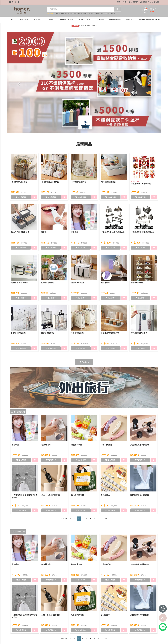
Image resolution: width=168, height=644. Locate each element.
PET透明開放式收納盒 (50, 182)
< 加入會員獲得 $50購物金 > (84, 24)
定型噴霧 (75, 232)
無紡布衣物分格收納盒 (20, 232)
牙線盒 (58, 13)
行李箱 (107, 13)
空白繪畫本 (105, 495)
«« (71, 519)
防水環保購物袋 (77, 495)
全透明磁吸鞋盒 (137, 283)
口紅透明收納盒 (47, 333)
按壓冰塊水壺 (77, 445)
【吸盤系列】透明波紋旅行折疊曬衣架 (25, 496)
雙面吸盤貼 (105, 283)
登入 (119, 2)
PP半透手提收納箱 (78, 182)
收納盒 (91, 13)
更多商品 (84, 362)
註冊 (125, 2)
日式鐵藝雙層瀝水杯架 (110, 333)
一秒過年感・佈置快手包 (141, 184)
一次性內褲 (78, 13)
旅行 (72, 13)
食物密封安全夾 (47, 283)
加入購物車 (22, 197)
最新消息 (145, 2)
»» (106, 519)
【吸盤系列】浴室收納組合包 (113, 232)
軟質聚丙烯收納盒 (108, 182)
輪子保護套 (65, 13)
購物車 (155, 2)
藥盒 (102, 13)
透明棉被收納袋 (77, 283)
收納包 (86, 13)
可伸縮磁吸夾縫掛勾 (139, 333)
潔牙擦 (44, 232)
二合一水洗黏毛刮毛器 (51, 495)
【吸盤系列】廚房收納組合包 (143, 232)
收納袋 (97, 13)
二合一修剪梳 (106, 445)
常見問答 (133, 2)
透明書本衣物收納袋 (19, 283)
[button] (19, 83)
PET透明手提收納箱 (19, 182)
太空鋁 (113, 13)
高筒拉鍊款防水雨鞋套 (140, 495)
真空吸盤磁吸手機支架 (140, 445)
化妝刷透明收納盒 (18, 333)
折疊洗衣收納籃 (77, 333)
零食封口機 (46, 445)
